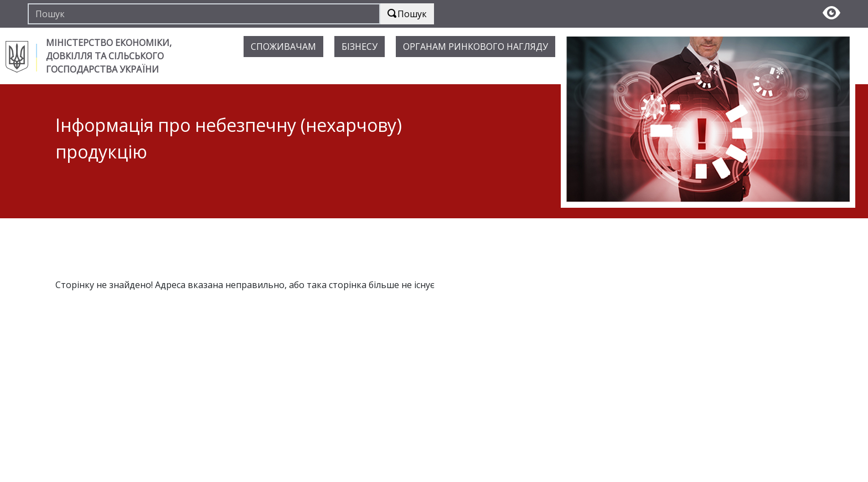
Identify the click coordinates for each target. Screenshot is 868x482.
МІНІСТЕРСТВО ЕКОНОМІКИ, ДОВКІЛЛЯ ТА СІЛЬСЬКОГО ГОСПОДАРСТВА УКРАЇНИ (109, 56)
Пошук (407, 14)
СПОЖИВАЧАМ (283, 47)
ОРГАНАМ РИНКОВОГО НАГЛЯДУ (476, 47)
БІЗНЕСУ (360, 47)
